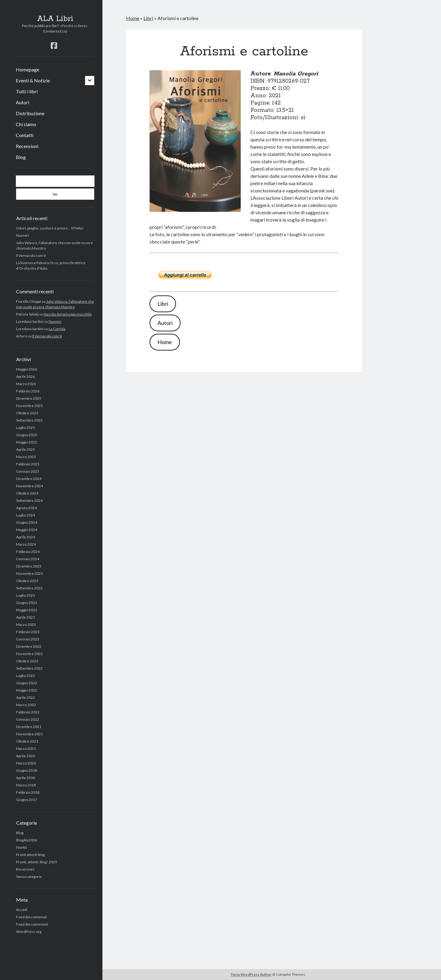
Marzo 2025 (26, 457)
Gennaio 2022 (28, 719)
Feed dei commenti (32, 924)
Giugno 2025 (27, 435)
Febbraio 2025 (28, 464)
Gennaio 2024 (28, 559)
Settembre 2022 (29, 668)
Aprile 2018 (26, 778)
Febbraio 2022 (28, 712)
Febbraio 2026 (28, 391)
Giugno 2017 (27, 800)
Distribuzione (30, 113)
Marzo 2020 (26, 763)
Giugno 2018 (27, 770)
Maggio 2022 (27, 690)
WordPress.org (29, 932)
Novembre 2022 (29, 654)
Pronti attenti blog (30, 855)
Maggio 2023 (27, 610)
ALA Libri (55, 19)
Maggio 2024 (27, 530)
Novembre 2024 (29, 486)
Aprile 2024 (26, 537)
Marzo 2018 (26, 785)
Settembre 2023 (29, 588)
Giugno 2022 (27, 683)
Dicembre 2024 (29, 479)
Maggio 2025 (27, 442)
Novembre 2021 (29, 734)
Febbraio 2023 (28, 632)
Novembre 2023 (29, 573)
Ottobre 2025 (27, 413)
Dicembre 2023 (29, 566)
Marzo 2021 (26, 749)
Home (133, 18)
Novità (21, 847)
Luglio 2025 (26, 428)
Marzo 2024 (26, 544)
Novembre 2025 (29, 406)
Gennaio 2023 (28, 639)
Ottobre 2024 (27, 493)
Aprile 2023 (26, 617)
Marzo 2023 (26, 625)
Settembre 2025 (29, 420)
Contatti (25, 135)
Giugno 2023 (27, 603)
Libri (148, 18)
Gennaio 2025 (28, 471)
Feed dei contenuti (31, 917)
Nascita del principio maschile (68, 314)
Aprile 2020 (26, 756)
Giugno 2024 (27, 522)
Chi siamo (26, 124)
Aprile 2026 (26, 376)
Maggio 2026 (27, 369)
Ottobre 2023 (27, 581)
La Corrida (57, 329)
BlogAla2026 (27, 840)
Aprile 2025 (26, 449)
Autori (22, 102)
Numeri (22, 235)
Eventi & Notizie (33, 80)
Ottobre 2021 (27, 741)
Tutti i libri (27, 91)
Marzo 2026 (26, 384)
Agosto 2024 (26, 508)
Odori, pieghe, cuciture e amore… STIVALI (50, 228)
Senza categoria (29, 876)
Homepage (28, 69)
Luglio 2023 (26, 595)
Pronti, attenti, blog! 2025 (37, 862)
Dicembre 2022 (29, 646)
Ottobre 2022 (27, 661)
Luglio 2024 (26, 515)
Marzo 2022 (26, 705)
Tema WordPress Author (251, 974)
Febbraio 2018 (28, 792)
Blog (21, 157)
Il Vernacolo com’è (31, 255)
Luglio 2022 (26, 676)
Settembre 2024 (29, 500)
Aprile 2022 (26, 697)
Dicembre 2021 (29, 727)
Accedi (22, 910)
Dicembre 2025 (29, 398)
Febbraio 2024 (28, 552)
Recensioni (27, 146)
